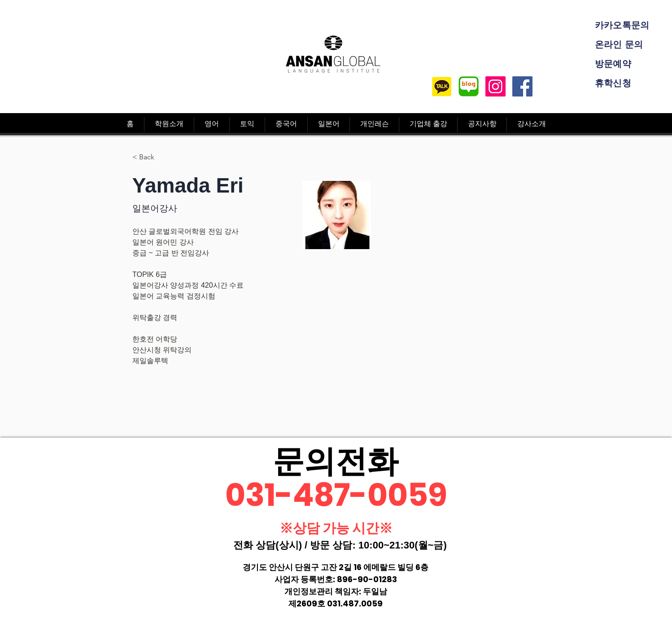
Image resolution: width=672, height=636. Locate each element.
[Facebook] (522, 86)
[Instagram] (495, 86)
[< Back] (150, 157)
